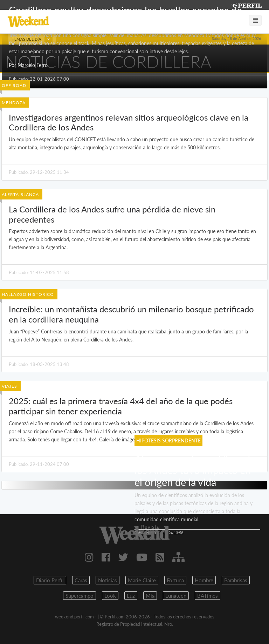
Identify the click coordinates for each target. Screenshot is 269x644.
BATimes (208, 596)
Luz (131, 596)
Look (110, 596)
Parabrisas (236, 580)
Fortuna (175, 580)
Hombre (204, 580)
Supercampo (80, 596)
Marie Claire (142, 580)
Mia (150, 596)
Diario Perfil (50, 580)
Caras (81, 580)
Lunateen (176, 596)
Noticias (108, 580)
